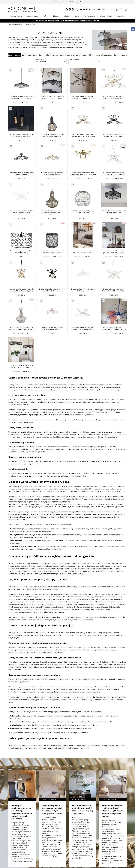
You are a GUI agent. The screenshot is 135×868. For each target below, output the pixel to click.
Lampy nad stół (45, 55)
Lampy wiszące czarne (104, 55)
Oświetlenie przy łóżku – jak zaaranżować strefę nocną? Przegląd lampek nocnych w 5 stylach (113, 811)
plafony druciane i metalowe (71, 47)
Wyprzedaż (120, 16)
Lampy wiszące (17, 16)
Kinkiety (56, 16)
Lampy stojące (33, 16)
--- (71, 62)
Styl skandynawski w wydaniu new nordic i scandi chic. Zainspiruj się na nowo (82, 810)
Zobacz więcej (53, 769)
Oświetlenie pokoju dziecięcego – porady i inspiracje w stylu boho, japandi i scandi (52, 810)
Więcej (103, 16)
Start (10, 24)
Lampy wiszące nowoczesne (63, 55)
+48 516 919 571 (92, 9)
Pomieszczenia (89, 16)
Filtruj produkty (41, 62)
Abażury (67, 16)
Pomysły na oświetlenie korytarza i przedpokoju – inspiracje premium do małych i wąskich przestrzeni (22, 812)
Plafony (46, 16)
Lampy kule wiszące (30, 55)
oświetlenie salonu (39, 45)
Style (77, 16)
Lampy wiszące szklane (85, 55)
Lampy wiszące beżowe (123, 55)
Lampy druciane (30, 24)
